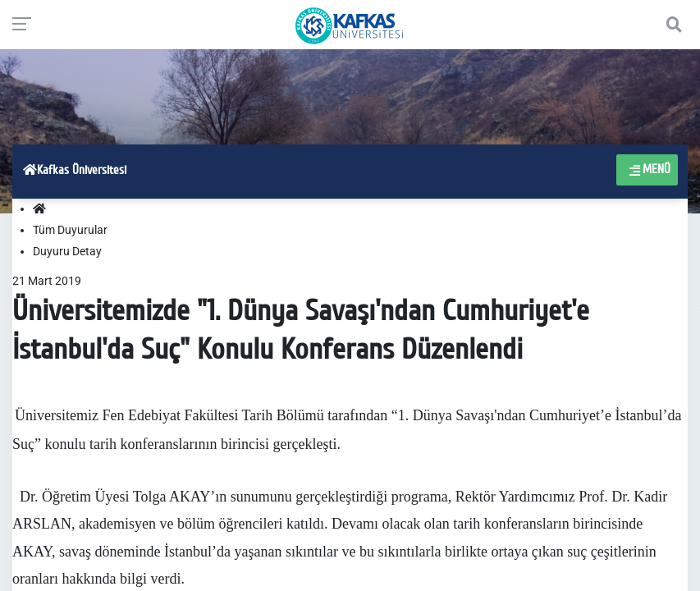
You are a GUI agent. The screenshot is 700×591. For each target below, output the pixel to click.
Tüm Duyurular (70, 230)
